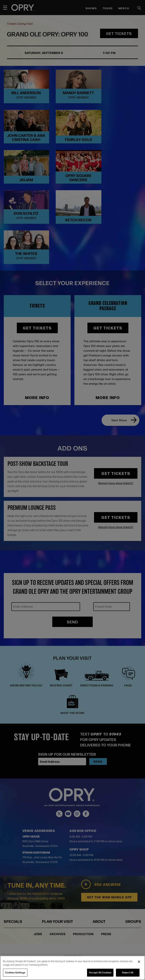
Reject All (128, 972)
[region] (72, 968)
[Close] (139, 962)
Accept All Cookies (100, 972)
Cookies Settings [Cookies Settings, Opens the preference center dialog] (15, 972)
